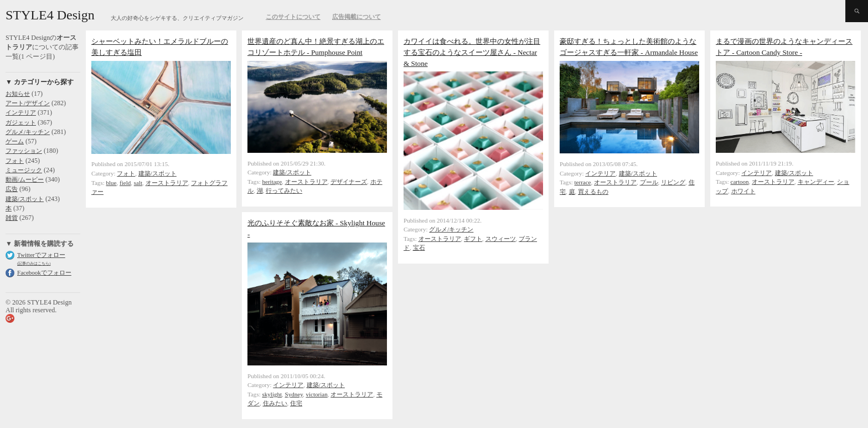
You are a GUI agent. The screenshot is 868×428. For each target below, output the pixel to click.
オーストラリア (167, 183)
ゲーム (15, 141)
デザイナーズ (349, 182)
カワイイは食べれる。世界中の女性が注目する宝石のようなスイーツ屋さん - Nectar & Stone (472, 52)
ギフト (473, 239)
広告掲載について (356, 17)
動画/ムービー (25, 179)
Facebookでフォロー (44, 272)
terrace (583, 182)
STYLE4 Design (50, 15)
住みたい (275, 403)
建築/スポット (25, 199)
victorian (316, 394)
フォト (15, 161)
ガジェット (21, 122)
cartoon (740, 182)
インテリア (21, 112)
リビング (673, 182)
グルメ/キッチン (28, 132)
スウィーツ (501, 239)
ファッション (24, 151)
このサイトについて (293, 17)
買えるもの (593, 192)
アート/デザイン (28, 103)
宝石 (419, 247)
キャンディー (816, 182)
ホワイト (743, 191)
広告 (12, 189)
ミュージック (24, 170)
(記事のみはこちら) (34, 263)
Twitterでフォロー (41, 255)
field (125, 183)
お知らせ (18, 94)
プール (649, 182)
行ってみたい (284, 190)
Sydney (294, 394)
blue (112, 183)
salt (138, 183)
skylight (272, 394)
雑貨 (12, 218)
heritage (272, 182)
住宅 (296, 403)
